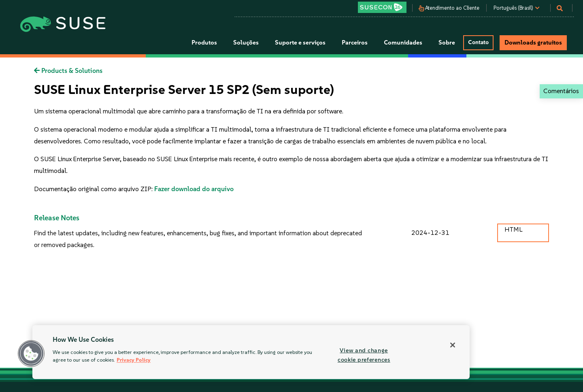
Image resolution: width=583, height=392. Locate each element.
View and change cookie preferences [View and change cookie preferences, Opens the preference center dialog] (364, 355)
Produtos (204, 43)
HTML (513, 229)
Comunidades (403, 43)
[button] (31, 354)
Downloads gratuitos (533, 43)
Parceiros (355, 43)
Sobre (447, 43)
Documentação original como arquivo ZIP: (94, 189)
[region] (251, 352)
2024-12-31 (430, 233)
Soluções (246, 43)
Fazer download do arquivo (194, 189)
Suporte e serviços (300, 43)
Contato (478, 42)
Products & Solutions (68, 71)
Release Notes (57, 218)
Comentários (561, 91)
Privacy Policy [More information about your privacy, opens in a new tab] (134, 360)
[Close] (453, 345)
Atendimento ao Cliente (452, 8)
